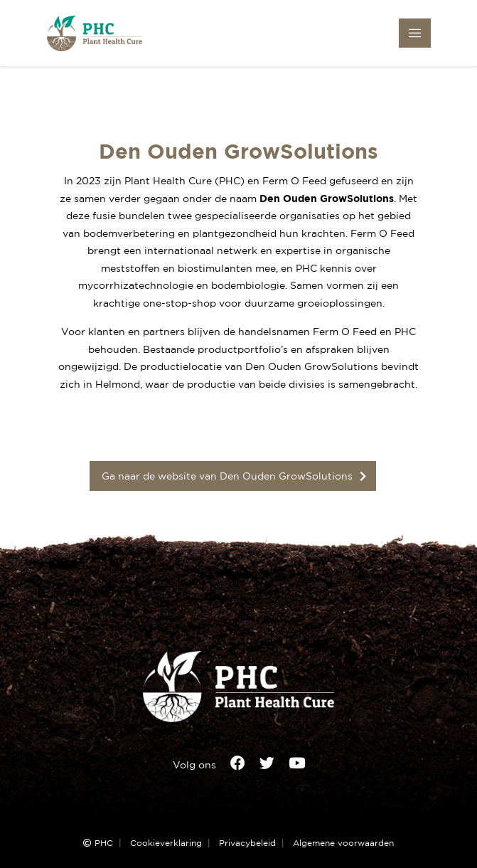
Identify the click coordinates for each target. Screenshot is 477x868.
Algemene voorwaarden (343, 843)
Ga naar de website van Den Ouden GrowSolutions (227, 476)
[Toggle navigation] (415, 33)
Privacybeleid (247, 843)
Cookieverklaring (166, 843)
